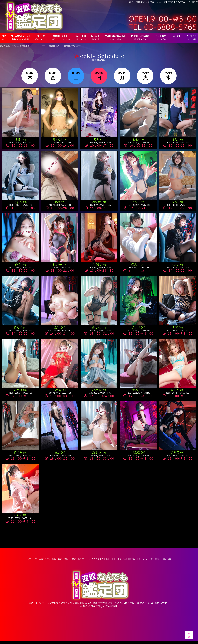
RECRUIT (192, 37)
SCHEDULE (61, 37)
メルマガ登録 (121, 559)
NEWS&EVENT (20, 37)
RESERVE (161, 37)
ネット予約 (148, 559)
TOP (3, 37)
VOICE (177, 37)
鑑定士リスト (64, 559)
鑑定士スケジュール (81, 559)
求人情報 (167, 559)
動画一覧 (110, 559)
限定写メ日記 (135, 559)
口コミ (158, 559)
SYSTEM (80, 37)
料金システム (98, 559)
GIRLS (41, 37)
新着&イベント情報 (48, 559)
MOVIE (96, 37)
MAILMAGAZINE (115, 37)
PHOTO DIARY (140, 37)
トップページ (31, 559)
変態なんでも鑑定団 (72, 603)
